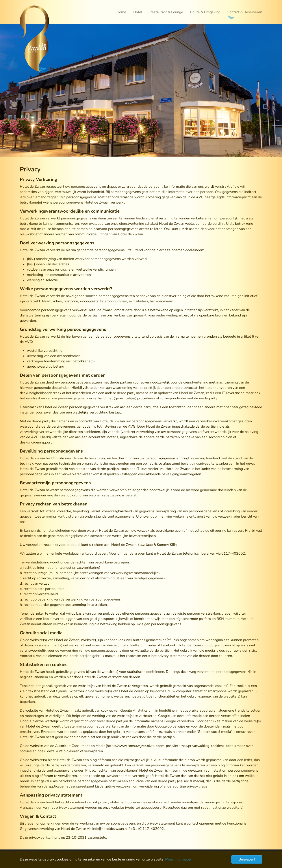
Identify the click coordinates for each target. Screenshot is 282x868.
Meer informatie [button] (178, 859)
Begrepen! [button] (247, 859)
